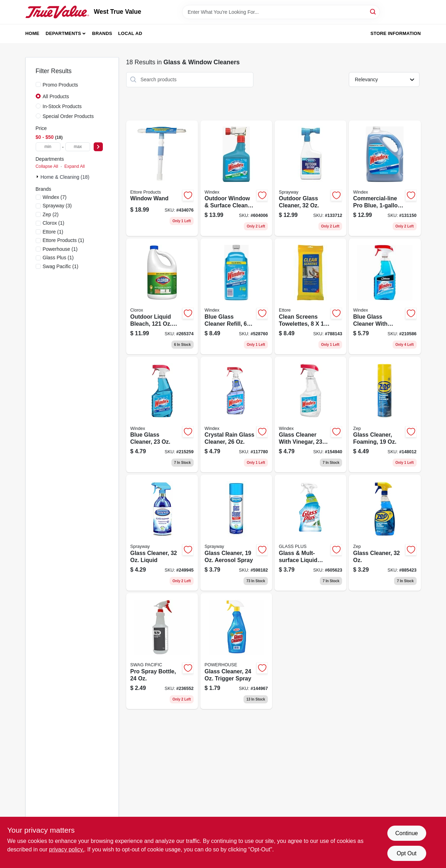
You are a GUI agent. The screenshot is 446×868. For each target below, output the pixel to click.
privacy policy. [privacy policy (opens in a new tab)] (67, 849)
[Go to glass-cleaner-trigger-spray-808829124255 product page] (236, 651)
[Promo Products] (38, 84)
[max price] (78, 147)
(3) (57, 206)
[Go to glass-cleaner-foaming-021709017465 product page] (385, 415)
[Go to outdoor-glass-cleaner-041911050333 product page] (310, 178)
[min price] (48, 147)
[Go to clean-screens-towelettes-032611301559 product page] (310, 296)
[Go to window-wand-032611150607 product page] (162, 178)
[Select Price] (98, 147)
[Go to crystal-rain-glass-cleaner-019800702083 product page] (236, 415)
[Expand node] (38, 177)
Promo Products (60, 85)
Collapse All (47, 166)
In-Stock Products (62, 106)
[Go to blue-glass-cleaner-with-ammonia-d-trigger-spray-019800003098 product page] (385, 296)
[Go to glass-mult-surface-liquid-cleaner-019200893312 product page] (310, 533)
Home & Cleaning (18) (65, 177)
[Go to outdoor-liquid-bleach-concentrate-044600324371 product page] (162, 296)
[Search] (373, 11)
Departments (63, 33)
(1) (54, 223)
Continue (406, 833)
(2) (51, 214)
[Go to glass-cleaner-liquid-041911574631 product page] (162, 533)
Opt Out (406, 853)
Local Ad (130, 33)
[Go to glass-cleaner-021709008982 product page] (385, 533)
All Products (56, 96)
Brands (102, 33)
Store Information (395, 33)
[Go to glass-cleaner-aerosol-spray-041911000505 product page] (236, 533)
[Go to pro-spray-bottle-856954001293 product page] (162, 651)
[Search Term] (281, 12)
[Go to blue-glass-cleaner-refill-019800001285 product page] (236, 296)
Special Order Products (68, 116)
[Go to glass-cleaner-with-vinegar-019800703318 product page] (310, 415)
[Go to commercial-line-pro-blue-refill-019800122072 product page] (385, 178)
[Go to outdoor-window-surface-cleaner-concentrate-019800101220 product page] (236, 178)
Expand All (75, 166)
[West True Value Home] (57, 12)
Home (33, 33)
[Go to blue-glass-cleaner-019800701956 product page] (162, 415)
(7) (55, 197)
